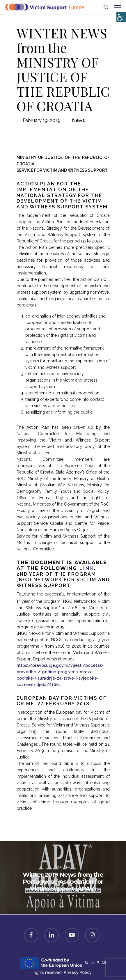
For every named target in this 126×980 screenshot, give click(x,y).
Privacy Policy (78, 972)
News (78, 120)
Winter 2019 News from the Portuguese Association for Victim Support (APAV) (63, 878)
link (87, 568)
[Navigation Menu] (118, 7)
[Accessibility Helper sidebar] (120, 15)
